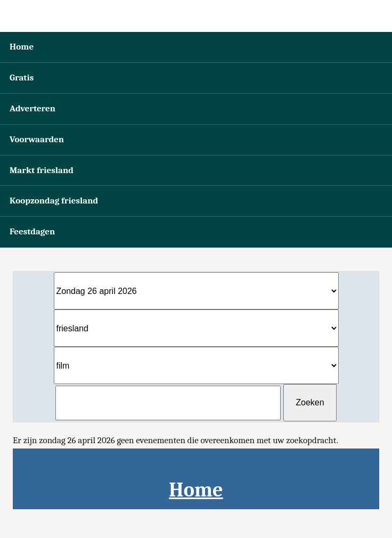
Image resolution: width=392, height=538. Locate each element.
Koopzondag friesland (54, 201)
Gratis (22, 78)
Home (22, 47)
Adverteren (32, 108)
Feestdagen (32, 231)
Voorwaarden (37, 139)
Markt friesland (42, 170)
